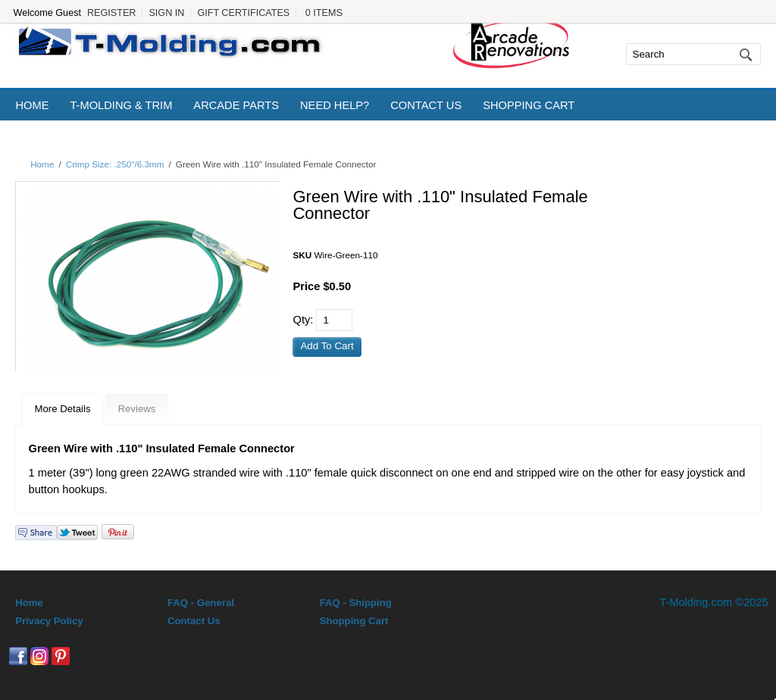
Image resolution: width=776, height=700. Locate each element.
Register (111, 13)
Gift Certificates (243, 13)
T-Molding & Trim (121, 105)
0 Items (324, 13)
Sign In (166, 13)
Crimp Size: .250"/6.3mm (115, 164)
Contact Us (426, 105)
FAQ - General (201, 603)
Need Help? (335, 105)
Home (32, 105)
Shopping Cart (529, 105)
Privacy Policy (49, 621)
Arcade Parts (236, 105)
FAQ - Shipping (356, 603)
